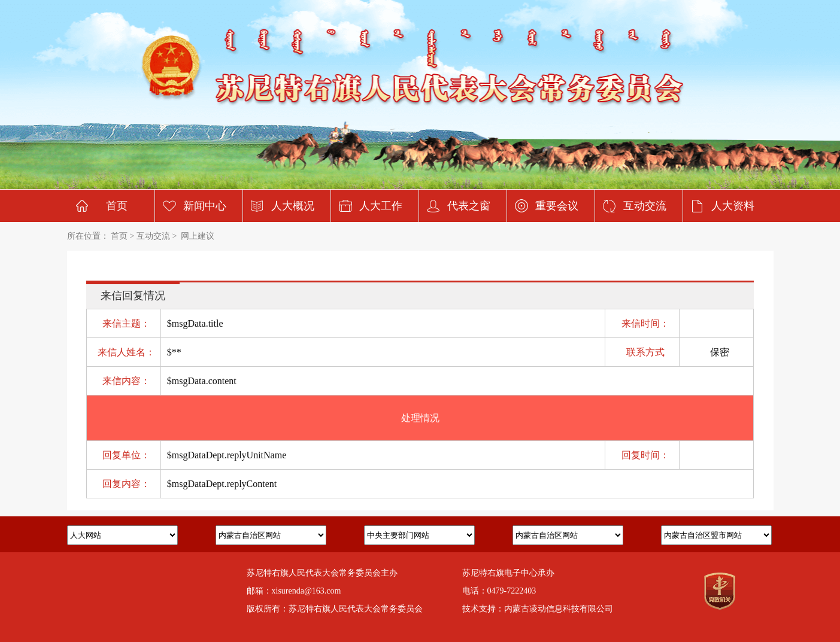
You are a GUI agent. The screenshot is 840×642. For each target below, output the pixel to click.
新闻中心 (205, 206)
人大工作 (381, 206)
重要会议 (557, 206)
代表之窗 (469, 206)
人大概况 (293, 206)
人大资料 (733, 206)
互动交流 (645, 206)
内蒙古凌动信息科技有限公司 (559, 609)
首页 (117, 206)
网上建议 (198, 236)
